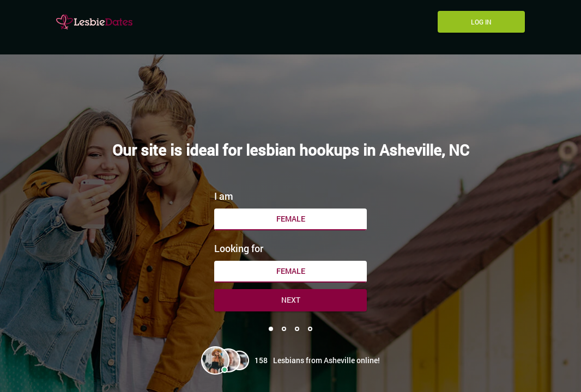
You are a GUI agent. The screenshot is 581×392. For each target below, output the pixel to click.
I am (224, 196)
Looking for (239, 248)
